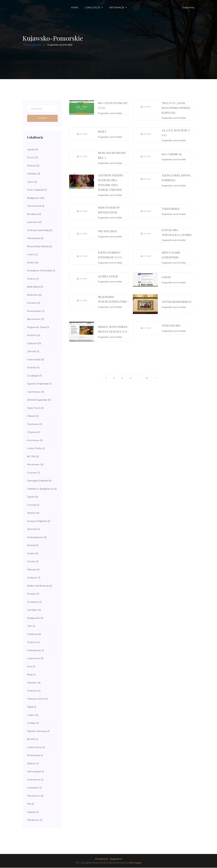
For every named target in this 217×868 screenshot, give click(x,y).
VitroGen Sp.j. (171, 326)
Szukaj (42, 118)
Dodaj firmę (188, 8)
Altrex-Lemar (108, 276)
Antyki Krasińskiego (177, 302)
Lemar (166, 277)
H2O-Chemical (172, 154)
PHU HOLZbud (107, 231)
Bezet (102, 132)
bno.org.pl (135, 863)
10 (147, 378)
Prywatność (101, 859)
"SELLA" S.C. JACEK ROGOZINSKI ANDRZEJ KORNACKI (176, 108)
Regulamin (116, 859)
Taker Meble (171, 209)
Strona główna (32, 45)
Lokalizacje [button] (93, 8)
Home (75, 8)
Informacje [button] (117, 8)
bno (25, 8)
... (139, 378)
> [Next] (155, 378)
